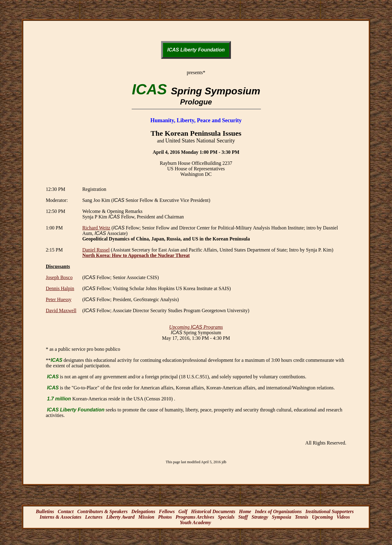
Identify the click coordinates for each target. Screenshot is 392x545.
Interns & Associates (60, 517)
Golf (183, 511)
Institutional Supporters (330, 511)
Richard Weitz (96, 228)
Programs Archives (195, 517)
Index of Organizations (278, 511)
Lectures (94, 517)
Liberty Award (121, 517)
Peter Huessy (58, 299)
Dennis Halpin (60, 288)
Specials (226, 517)
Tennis (302, 517)
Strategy (260, 517)
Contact (66, 511)
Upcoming (322, 517)
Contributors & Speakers (102, 511)
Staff (243, 517)
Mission (146, 517)
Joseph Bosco (59, 277)
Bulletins (45, 511)
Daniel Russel (96, 250)
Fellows (167, 511)
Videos (343, 517)
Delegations (143, 511)
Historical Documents (213, 511)
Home (245, 511)
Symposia (282, 517)
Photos (165, 517)
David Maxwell (61, 310)
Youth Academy (195, 522)
